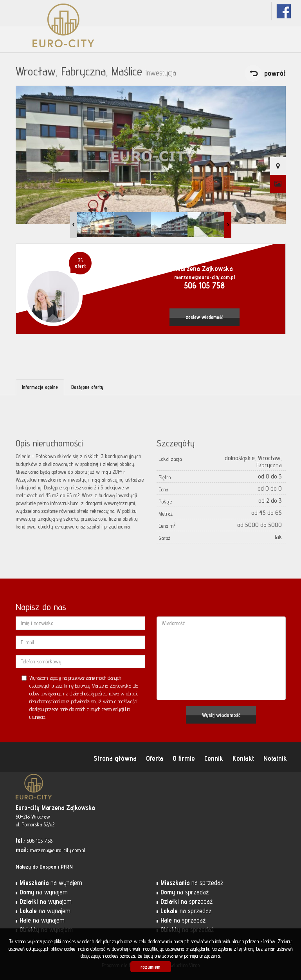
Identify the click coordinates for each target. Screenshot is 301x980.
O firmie (184, 758)
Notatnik (275, 758)
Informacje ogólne (40, 387)
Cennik (214, 758)
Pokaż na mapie (278, 166)
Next (228, 225)
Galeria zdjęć (278, 184)
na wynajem (51, 883)
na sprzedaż (192, 883)
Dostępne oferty (87, 387)
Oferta (155, 758)
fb (284, 11)
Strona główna (115, 758)
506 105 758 (204, 285)
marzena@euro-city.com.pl (205, 277)
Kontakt (243, 758)
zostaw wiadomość (204, 317)
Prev (74, 225)
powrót (275, 73)
